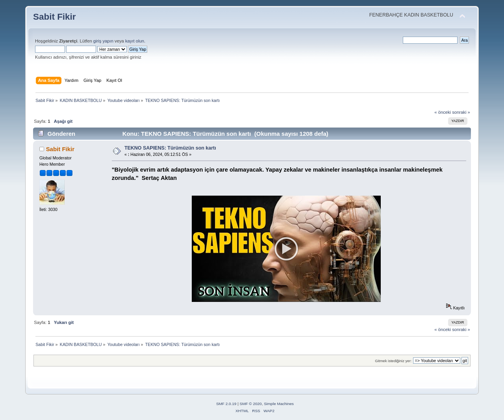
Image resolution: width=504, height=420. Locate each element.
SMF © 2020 (251, 404)
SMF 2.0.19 (226, 404)
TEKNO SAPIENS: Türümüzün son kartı (170, 148)
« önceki (443, 112)
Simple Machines (279, 404)
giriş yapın (103, 41)
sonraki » (461, 112)
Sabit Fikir (55, 17)
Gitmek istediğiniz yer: (393, 361)
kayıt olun (135, 41)
